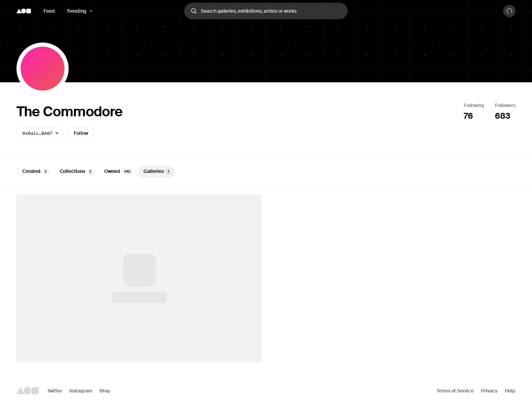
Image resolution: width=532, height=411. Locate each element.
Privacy (489, 391)
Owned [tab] (119, 172)
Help (510, 391)
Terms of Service (455, 391)
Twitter (55, 391)
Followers (505, 105)
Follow (81, 133)
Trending (77, 11)
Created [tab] (36, 172)
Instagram (81, 391)
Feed (49, 11)
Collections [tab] (77, 172)
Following (474, 105)
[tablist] (266, 172)
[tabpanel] (266, 278)
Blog (105, 391)
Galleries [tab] (158, 172)
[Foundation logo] (24, 11)
